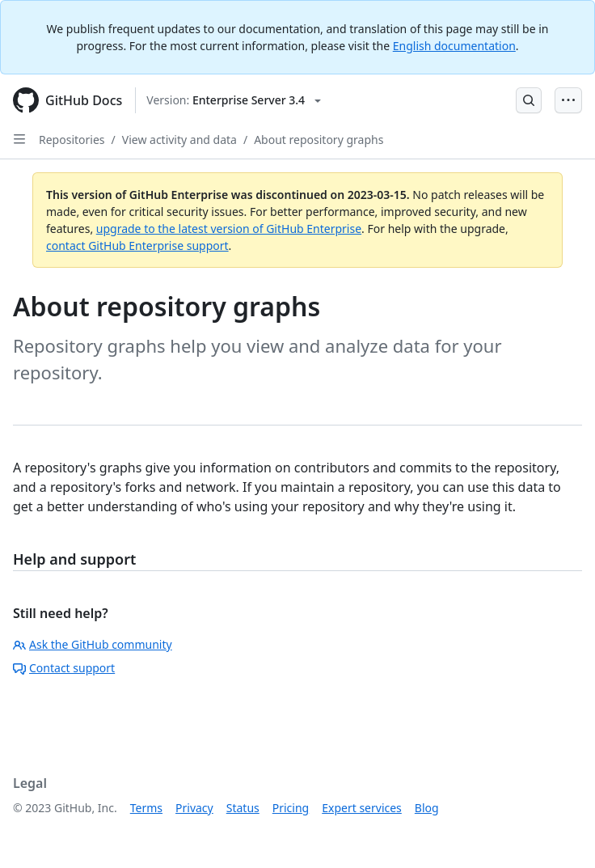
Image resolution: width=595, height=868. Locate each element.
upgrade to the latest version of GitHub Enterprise (229, 229)
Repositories (72, 140)
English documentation (454, 46)
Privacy (194, 808)
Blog (427, 808)
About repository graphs (319, 140)
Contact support (64, 668)
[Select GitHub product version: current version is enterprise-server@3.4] (234, 100)
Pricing (291, 808)
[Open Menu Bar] (568, 100)
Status (243, 808)
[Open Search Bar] (529, 100)
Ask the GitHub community (93, 644)
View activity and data (179, 140)
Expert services (362, 808)
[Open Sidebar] (19, 139)
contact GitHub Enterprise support (137, 246)
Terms (146, 808)
